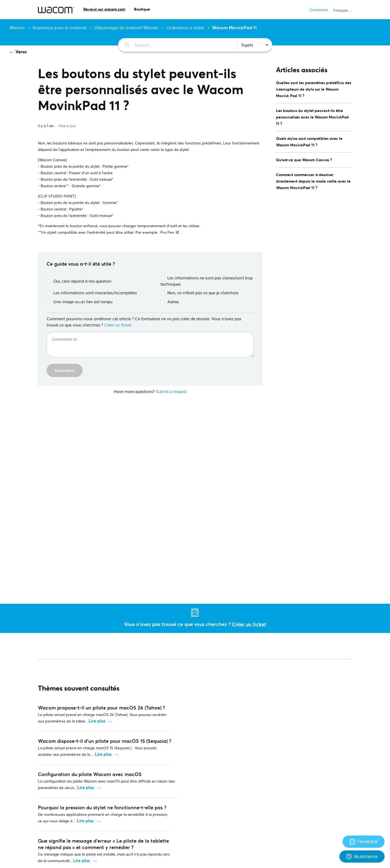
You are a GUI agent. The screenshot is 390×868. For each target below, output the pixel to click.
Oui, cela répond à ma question (79, 281)
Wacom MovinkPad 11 (234, 27)
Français (343, 10)
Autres (170, 302)
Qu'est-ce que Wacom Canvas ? (304, 160)
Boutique (142, 9)
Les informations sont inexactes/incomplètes (92, 293)
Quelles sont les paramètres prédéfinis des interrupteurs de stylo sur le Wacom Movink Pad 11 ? (314, 89)
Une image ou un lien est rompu (79, 302)
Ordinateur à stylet (185, 27)
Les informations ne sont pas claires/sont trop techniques (207, 281)
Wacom (17, 27)
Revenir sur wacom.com (104, 9)
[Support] (364, 842)
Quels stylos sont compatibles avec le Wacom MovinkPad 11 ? (309, 142)
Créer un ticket (118, 325)
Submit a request (171, 391)
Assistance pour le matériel (59, 27)
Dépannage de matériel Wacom (126, 27)
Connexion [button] (319, 10)
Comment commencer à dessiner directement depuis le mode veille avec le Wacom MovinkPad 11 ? (313, 181)
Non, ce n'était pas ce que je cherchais (200, 293)
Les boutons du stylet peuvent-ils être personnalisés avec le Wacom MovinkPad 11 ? (312, 117)
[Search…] (175, 45)
